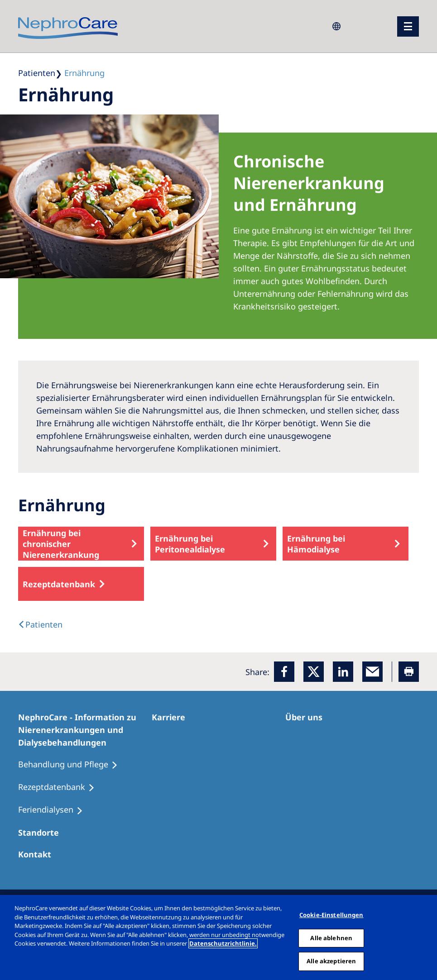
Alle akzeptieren (331, 961)
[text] (40, 624)
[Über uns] (308, 717)
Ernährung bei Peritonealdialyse (190, 544)
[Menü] (408, 26)
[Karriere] (173, 717)
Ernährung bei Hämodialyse (316, 544)
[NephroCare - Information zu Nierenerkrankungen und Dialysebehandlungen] (85, 730)
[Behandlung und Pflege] (72, 765)
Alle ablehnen (331, 938)
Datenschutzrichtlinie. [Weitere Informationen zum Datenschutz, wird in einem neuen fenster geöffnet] (223, 943)
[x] (314, 672)
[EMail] (372, 672)
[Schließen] (427, 937)
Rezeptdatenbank (59, 584)
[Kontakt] (39, 854)
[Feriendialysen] (55, 810)
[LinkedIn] (343, 672)
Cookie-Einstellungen (331, 915)
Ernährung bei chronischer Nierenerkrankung (61, 544)
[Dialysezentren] (43, 833)
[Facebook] (284, 672)
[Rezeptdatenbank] (60, 787)
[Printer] (409, 672)
